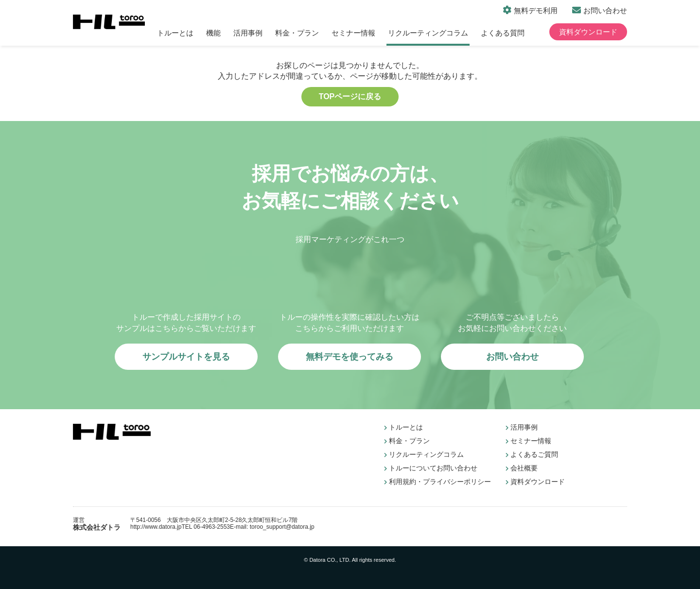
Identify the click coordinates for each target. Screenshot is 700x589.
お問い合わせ (605, 10)
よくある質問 (503, 33)
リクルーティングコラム (428, 33)
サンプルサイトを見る (186, 357)
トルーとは (175, 33)
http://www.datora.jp (156, 527)
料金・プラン (297, 33)
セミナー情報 (353, 33)
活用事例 (248, 33)
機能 (213, 33)
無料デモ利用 (536, 10)
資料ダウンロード (588, 32)
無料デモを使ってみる (350, 357)
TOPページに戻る (350, 96)
